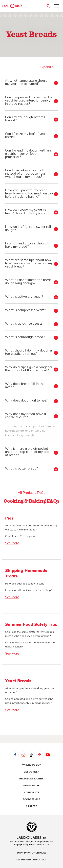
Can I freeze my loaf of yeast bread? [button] (26, 136)
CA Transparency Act (32, 860)
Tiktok (32, 755)
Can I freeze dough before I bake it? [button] (25, 119)
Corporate (32, 793)
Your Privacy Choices (32, 853)
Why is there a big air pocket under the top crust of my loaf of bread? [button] (27, 452)
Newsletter (32, 786)
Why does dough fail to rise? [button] (26, 401)
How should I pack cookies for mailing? (29, 590)
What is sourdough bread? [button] (25, 337)
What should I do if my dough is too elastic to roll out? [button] (29, 352)
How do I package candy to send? (25, 584)
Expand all (48, 67)
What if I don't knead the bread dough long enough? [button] (28, 282)
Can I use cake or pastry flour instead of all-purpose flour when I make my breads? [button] (27, 174)
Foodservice (31, 799)
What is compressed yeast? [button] (25, 310)
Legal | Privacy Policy (24, 845)
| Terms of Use (42, 845)
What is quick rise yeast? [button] (24, 324)
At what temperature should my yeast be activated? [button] (26, 82)
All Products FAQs (31, 493)
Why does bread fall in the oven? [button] (25, 386)
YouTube (48, 755)
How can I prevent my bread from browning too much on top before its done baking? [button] (29, 194)
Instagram (23, 755)
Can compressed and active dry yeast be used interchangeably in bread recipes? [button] (28, 101)
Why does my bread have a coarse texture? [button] (25, 416)
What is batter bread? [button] (21, 469)
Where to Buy (32, 765)
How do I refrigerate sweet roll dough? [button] (28, 228)
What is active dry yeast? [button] (24, 297)
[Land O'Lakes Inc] (32, 838)
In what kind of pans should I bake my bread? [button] (27, 245)
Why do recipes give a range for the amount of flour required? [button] (29, 369)
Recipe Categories (32, 779)
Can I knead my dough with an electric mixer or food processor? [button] (28, 154)
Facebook (15, 755)
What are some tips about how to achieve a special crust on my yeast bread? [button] (29, 263)
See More (12, 543)
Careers (32, 806)
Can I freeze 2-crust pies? (20, 536)
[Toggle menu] (57, 6)
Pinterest (40, 755)
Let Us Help (31, 772)
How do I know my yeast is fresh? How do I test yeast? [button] (25, 212)
